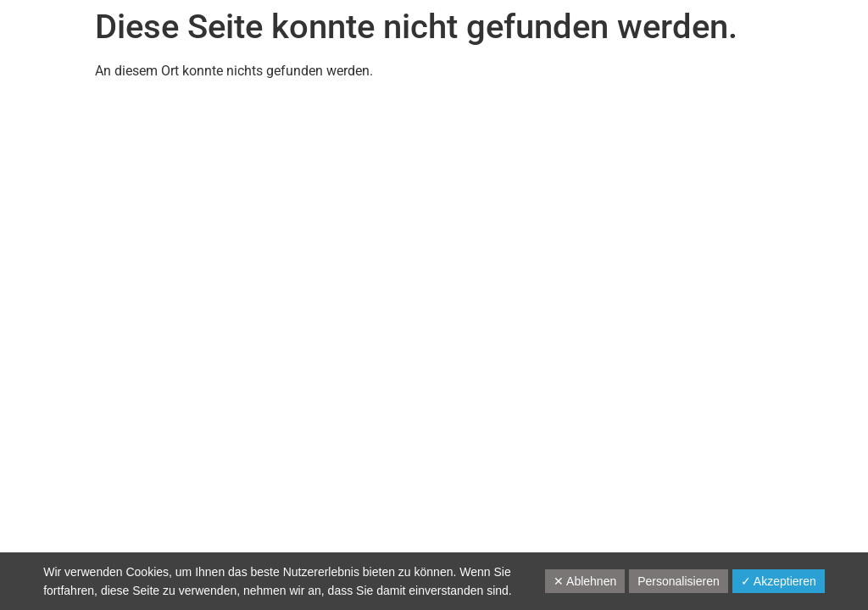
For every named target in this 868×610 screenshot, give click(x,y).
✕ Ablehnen (585, 581)
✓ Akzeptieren (779, 581)
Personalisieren (679, 581)
